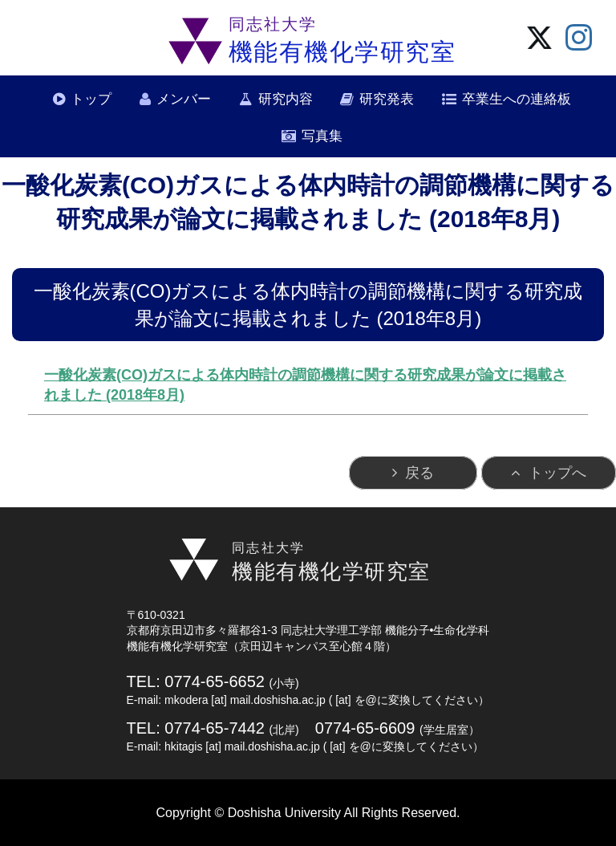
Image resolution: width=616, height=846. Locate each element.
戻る (419, 473)
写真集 (322, 136)
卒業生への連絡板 (517, 99)
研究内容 (286, 99)
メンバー (184, 99)
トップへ (557, 473)
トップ (91, 99)
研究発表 (387, 99)
